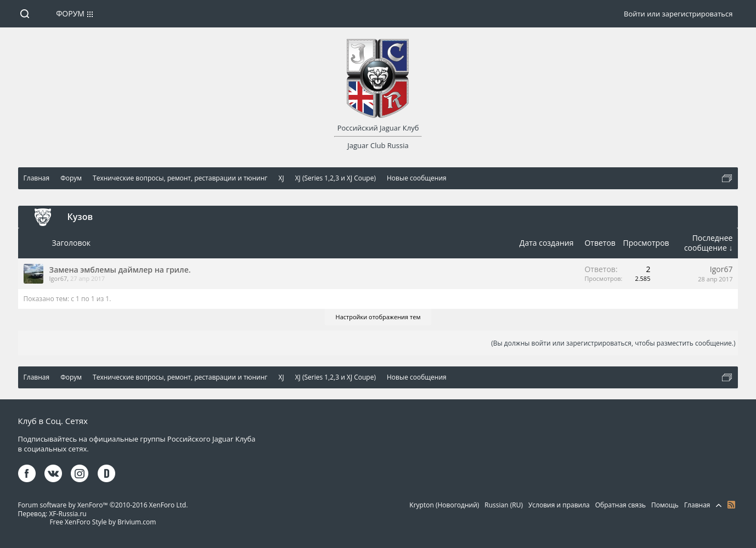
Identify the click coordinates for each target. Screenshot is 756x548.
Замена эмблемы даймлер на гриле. (120, 270)
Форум (70, 13)
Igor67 (58, 278)
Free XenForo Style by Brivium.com (103, 522)
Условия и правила (559, 505)
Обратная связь (620, 505)
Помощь (665, 505)
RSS (731, 505)
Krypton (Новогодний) (444, 505)
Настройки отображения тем (378, 317)
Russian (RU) (504, 505)
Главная (697, 505)
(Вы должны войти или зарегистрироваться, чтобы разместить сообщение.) (613, 343)
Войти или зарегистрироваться (678, 14)
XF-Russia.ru (67, 514)
